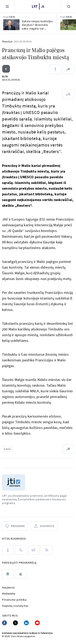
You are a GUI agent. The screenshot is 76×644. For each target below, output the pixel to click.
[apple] (21, 574)
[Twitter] (15, 623)
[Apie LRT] (8, 550)
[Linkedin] (26, 623)
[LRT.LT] (38, 7)
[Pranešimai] (34, 550)
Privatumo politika (14, 600)
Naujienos (9, 587)
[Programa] (15, 526)
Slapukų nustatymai (15, 606)
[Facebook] (4, 623)
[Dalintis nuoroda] (68, 69)
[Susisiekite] (44, 526)
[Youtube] (37, 623)
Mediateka (9, 594)
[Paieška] (69, 6)
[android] (8, 574)
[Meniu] (7, 6)
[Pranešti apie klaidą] (55, 69)
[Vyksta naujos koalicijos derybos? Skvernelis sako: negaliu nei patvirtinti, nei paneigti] (11, 25)
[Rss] (47, 550)
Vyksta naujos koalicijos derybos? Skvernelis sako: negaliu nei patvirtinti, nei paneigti (37, 25)
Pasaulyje (7, 41)
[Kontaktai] (21, 550)
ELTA (5, 76)
